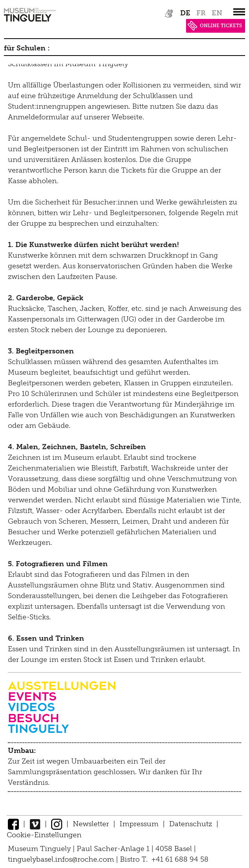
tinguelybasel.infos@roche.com (62, 859)
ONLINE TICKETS (215, 26)
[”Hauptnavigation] (239, 12)
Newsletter (91, 824)
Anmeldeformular (38, 117)
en (217, 13)
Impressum (139, 824)
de (185, 13)
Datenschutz (191, 824)
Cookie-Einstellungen (44, 835)
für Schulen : (27, 48)
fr (201, 13)
